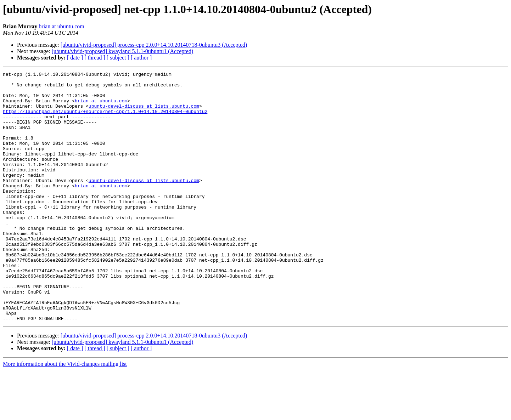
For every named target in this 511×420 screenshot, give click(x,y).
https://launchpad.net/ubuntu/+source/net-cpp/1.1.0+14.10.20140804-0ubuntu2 (105, 120)
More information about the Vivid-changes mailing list (65, 414)
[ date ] (75, 58)
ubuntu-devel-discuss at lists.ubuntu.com (144, 113)
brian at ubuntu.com (61, 26)
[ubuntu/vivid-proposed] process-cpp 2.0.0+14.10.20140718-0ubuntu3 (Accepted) (154, 45)
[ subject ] (118, 58)
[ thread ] (95, 58)
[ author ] (141, 58)
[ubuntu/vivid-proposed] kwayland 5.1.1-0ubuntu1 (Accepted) (122, 51)
